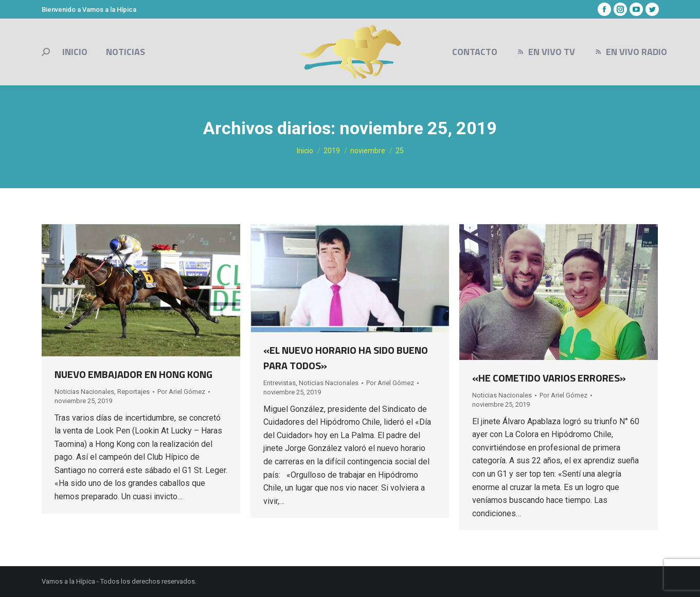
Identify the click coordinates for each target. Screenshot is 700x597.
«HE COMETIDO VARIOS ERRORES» (549, 378)
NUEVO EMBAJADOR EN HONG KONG (133, 374)
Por (181, 392)
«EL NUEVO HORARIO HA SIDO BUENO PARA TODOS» (346, 358)
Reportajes (133, 392)
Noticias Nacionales (84, 392)
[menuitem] (75, 52)
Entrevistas (280, 383)
